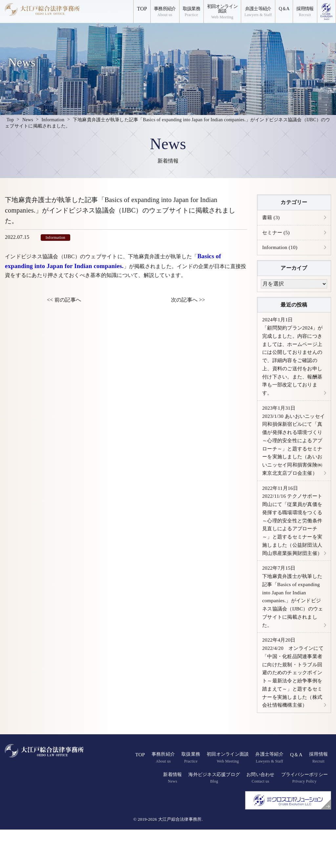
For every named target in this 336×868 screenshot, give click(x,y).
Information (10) (280, 248)
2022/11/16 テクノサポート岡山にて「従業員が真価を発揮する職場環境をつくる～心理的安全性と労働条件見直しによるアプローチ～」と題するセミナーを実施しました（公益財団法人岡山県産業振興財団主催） (294, 541)
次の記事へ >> (188, 300)
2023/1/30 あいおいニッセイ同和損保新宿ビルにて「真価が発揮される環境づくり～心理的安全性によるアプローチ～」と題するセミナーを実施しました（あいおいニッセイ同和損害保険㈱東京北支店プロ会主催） (293, 450)
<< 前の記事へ (64, 300)
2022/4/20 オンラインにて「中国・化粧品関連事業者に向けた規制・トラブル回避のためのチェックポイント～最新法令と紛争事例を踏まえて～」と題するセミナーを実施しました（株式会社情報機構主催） (292, 706)
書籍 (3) (271, 218)
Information (55, 238)
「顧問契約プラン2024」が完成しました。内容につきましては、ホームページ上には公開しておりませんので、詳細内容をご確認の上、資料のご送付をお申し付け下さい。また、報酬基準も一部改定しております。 (292, 359)
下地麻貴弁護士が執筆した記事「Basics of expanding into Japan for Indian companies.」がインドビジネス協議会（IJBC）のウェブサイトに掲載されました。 (293, 623)
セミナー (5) (277, 233)
